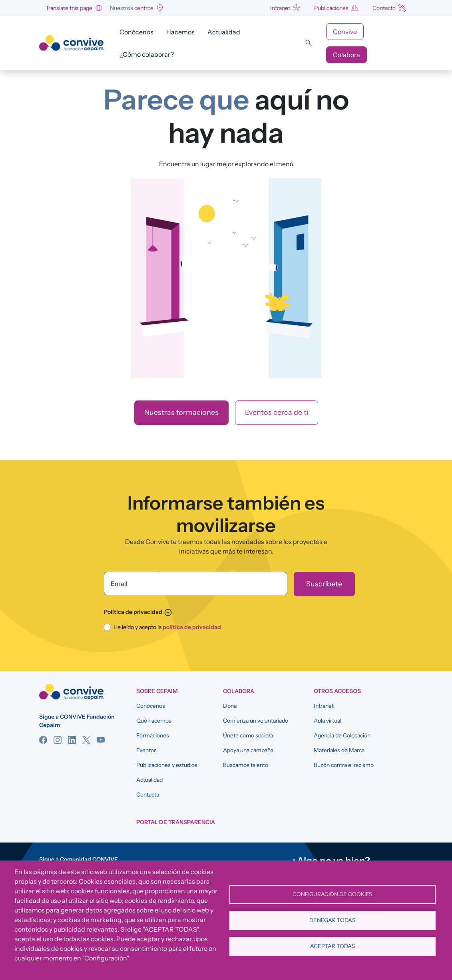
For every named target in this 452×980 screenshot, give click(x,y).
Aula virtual (328, 721)
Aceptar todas (333, 946)
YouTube (101, 740)
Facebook (43, 740)
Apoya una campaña (248, 750)
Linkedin (72, 740)
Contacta (148, 795)
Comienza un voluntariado (256, 721)
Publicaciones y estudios (167, 765)
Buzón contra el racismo (344, 765)
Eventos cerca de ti (277, 412)
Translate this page (69, 8)
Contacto (384, 8)
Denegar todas (332, 920)
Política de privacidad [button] (138, 612)
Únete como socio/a (248, 735)
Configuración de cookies (332, 894)
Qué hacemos (154, 721)
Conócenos (136, 32)
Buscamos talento (246, 765)
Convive (345, 32)
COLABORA (239, 691)
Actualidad (224, 32)
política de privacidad (192, 627)
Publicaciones (331, 8)
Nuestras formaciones (181, 412)
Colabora (346, 55)
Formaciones (153, 735)
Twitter (86, 740)
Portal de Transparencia (176, 822)
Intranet (280, 8)
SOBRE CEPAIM (157, 691)
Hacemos (180, 32)
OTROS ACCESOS (337, 691)
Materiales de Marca (339, 750)
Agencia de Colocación (342, 735)
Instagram (58, 740)
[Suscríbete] (324, 584)
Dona (230, 706)
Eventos (146, 750)
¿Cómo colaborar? (147, 54)
